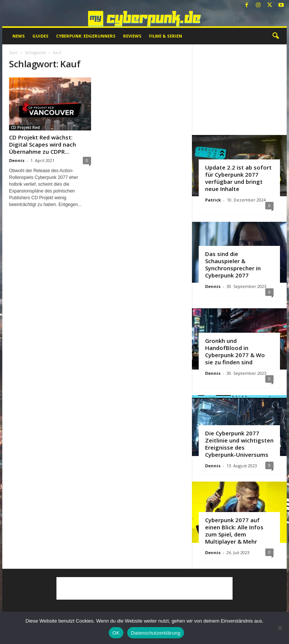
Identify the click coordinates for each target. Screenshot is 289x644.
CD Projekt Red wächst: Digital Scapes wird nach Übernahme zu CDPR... (43, 144)
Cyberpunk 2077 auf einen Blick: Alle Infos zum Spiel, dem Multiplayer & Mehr (234, 531)
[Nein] (280, 628)
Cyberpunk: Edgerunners (86, 36)
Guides (40, 36)
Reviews (132, 36)
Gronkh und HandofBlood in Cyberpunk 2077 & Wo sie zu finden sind (235, 351)
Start (13, 53)
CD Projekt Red (25, 127)
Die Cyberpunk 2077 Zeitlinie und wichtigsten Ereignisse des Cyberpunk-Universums (239, 444)
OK (116, 633)
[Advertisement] (240, 89)
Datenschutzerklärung (156, 633)
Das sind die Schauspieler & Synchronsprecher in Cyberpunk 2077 (233, 264)
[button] (275, 36)
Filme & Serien (166, 36)
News (19, 36)
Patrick (213, 200)
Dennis (17, 160)
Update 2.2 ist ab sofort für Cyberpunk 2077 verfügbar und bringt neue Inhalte (238, 178)
